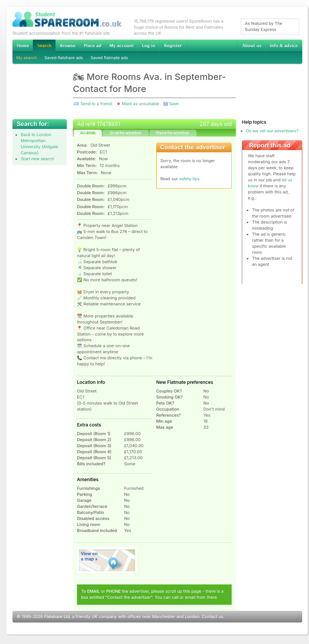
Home (23, 46)
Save (174, 104)
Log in (148, 46)
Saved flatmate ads (109, 58)
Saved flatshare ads (64, 58)
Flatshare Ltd (57, 616)
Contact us (212, 616)
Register (173, 46)
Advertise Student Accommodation (92, 46)
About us (252, 46)
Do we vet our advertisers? (272, 131)
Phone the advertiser (172, 133)
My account (121, 46)
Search (44, 46)
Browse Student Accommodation (68, 46)
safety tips (189, 179)
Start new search (37, 159)
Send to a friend (96, 104)
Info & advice (284, 46)
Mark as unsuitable (140, 104)
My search (27, 58)
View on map (107, 560)
